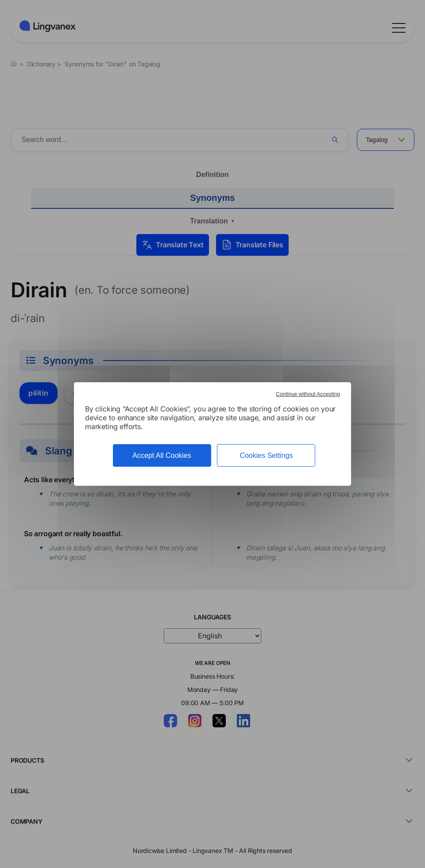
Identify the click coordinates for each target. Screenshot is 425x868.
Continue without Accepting (308, 394)
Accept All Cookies (162, 455)
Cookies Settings (266, 455)
